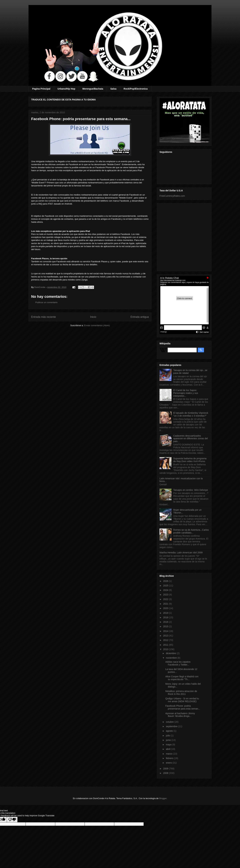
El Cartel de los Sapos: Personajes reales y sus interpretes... (186, 393)
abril (168, 749)
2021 (166, 604)
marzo (169, 754)
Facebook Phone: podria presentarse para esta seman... (183, 707)
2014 (166, 631)
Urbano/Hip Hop (66, 89)
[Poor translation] (12, 820)
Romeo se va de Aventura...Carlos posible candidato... (191, 531)
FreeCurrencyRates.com (172, 196)
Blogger (163, 798)
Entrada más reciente (43, 317)
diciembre (171, 653)
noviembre (172, 658)
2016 (166, 622)
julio (168, 736)
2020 (166, 608)
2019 (166, 613)
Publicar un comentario (46, 302)
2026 (166, 581)
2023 (166, 595)
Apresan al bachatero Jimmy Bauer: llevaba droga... (180, 715)
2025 (166, 586)
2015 (166, 626)
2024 (166, 590)
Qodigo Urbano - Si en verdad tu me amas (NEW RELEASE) (182, 700)
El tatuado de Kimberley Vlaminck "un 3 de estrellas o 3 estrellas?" (191, 414)
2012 (166, 640)
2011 (166, 645)
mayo (169, 745)
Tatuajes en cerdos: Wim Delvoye (191, 490)
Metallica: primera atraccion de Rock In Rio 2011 (181, 693)
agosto (170, 731)
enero (169, 763)
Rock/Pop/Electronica (136, 89)
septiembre (172, 726)
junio (169, 740)
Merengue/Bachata (93, 89)
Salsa (113, 89)
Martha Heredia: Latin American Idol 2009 (181, 553)
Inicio (93, 317)
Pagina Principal (41, 89)
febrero (170, 758)
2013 (166, 636)
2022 (166, 599)
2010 (166, 649)
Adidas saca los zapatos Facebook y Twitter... (178, 663)
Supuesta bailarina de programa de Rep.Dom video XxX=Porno (190, 460)
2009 (166, 769)
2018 (166, 617)
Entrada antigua (140, 317)
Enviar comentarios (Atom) (97, 325)
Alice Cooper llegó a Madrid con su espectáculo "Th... (182, 678)
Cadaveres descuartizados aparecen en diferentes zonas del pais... (191, 439)
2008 (166, 773)
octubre (170, 722)
